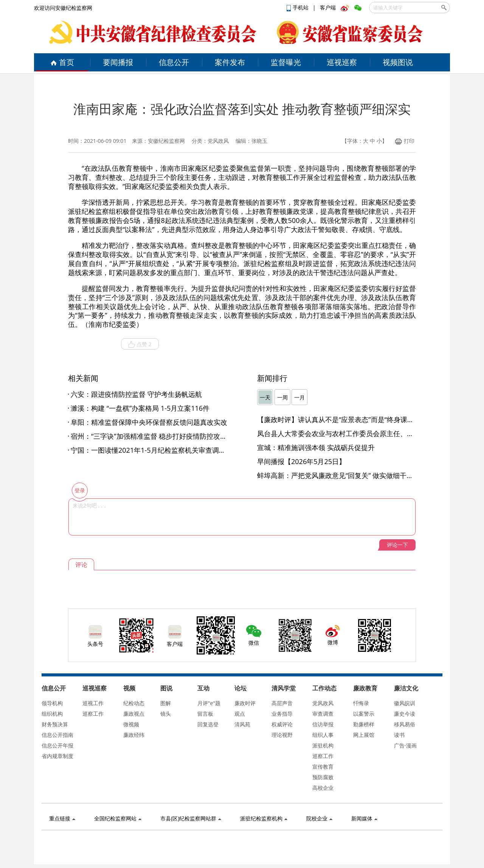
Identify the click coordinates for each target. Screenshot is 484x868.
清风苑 (242, 724)
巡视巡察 (342, 62)
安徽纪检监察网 (166, 141)
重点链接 (62, 818)
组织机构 (52, 714)
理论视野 (282, 735)
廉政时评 (245, 703)
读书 (399, 735)
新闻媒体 (364, 818)
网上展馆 (364, 735)
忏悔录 (361, 703)
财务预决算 (55, 724)
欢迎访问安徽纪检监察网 (63, 8)
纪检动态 (134, 703)
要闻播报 (118, 62)
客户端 (328, 7)
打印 (405, 141)
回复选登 (208, 724)
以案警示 (364, 714)
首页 (62, 62)
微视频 (131, 724)
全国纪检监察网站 (118, 818)
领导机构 (52, 703)
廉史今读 (405, 714)
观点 (240, 714)
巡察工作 (93, 714)
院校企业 (319, 818)
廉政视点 (134, 714)
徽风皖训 (405, 703)
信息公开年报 (57, 745)
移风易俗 (405, 724)
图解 (166, 703)
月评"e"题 (209, 703)
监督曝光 (286, 62)
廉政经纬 (134, 735)
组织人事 (323, 735)
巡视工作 (93, 703)
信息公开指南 (57, 735)
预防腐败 (323, 777)
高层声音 (282, 703)
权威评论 (282, 724)
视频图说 (398, 62)
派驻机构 (323, 745)
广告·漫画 (405, 745)
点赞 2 (140, 344)
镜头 (166, 714)
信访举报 (323, 724)
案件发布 (230, 62)
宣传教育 (323, 767)
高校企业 (323, 788)
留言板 (205, 714)
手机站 (298, 7)
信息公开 (174, 62)
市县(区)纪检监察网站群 (191, 818)
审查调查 (323, 714)
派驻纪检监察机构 (264, 818)
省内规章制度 (57, 756)
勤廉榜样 (364, 724)
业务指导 (282, 714)
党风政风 (323, 703)
